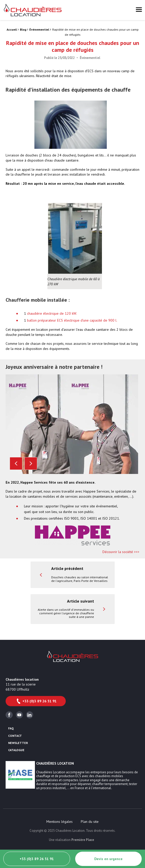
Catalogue (16, 750)
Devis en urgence (108, 859)
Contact (15, 736)
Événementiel (39, 29)
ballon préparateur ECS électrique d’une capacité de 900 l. (72, 320)
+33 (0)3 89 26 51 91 (36, 701)
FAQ (11, 728)
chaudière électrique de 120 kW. (52, 313)
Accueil (12, 29)
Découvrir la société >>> (121, 552)
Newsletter (18, 743)
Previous (16, 463)
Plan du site (90, 822)
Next (31, 463)
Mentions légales (60, 822)
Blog (23, 29)
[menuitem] (60, 822)
